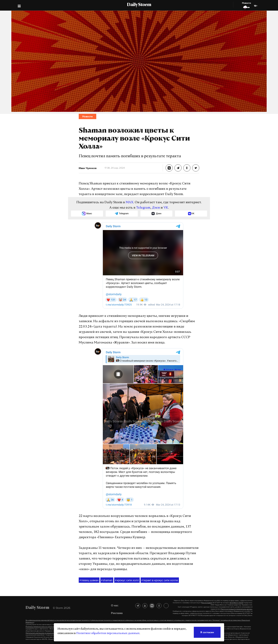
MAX (130, 202)
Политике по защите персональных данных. (237, 609)
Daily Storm (139, 5)
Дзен (156, 208)
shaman (107, 580)
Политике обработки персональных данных (108, 633)
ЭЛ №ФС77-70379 (236, 603)
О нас (115, 605)
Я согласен (207, 632)
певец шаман (89, 580)
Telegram (143, 208)
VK (166, 208)
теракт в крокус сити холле (160, 580)
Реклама (117, 613)
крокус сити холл (127, 580)
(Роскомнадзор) (207, 603)
